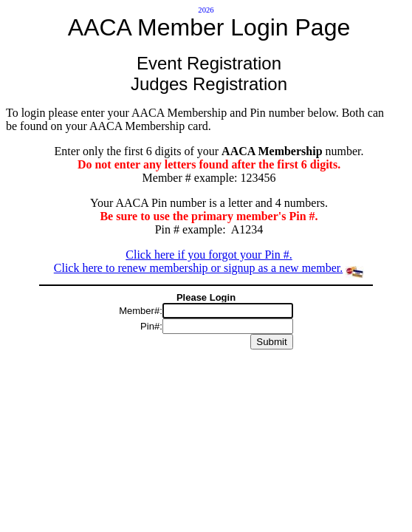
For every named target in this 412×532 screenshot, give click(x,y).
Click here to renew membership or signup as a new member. (198, 268)
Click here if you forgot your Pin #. (209, 255)
